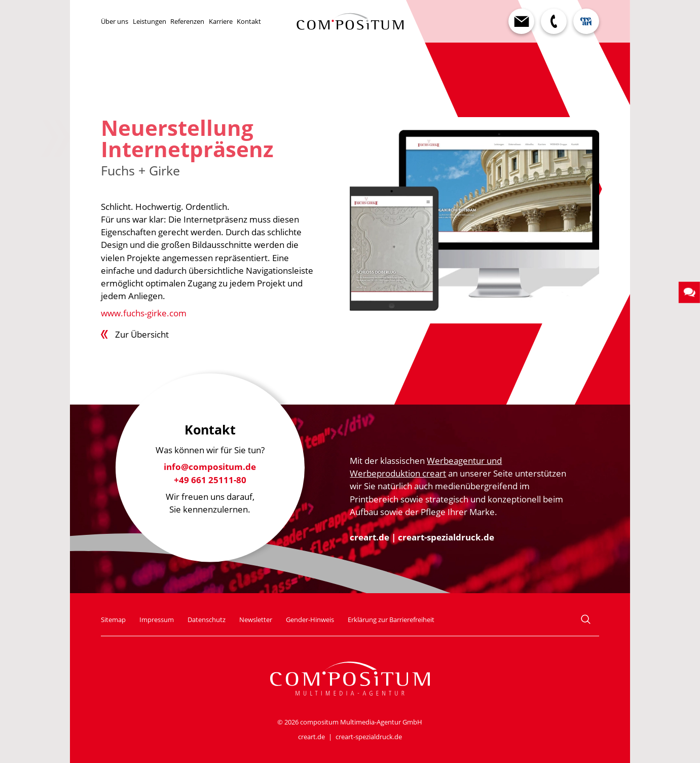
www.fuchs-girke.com (144, 313)
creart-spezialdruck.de (446, 537)
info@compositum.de (210, 467)
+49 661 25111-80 (210, 480)
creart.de (370, 537)
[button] (689, 292)
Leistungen (150, 21)
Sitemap (113, 620)
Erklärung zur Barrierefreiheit (391, 620)
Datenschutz (207, 620)
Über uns (115, 21)
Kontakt (249, 21)
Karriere (221, 21)
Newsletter (256, 620)
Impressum (157, 620)
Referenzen (187, 21)
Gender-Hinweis (310, 620)
